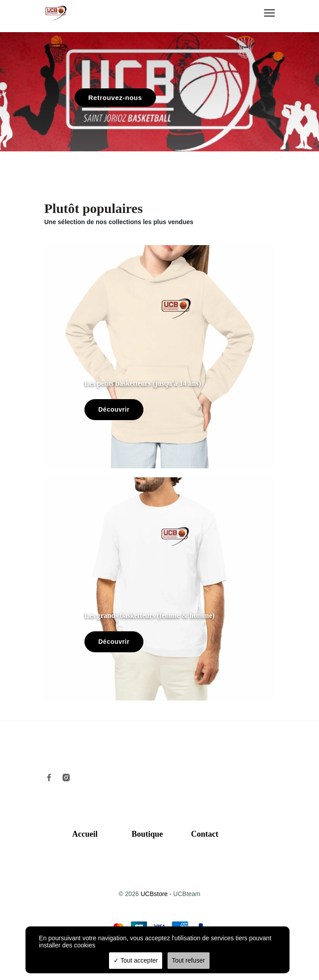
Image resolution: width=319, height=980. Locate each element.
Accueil (85, 834)
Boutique (147, 834)
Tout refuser (189, 960)
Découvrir (114, 409)
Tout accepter (136, 960)
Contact (205, 834)
